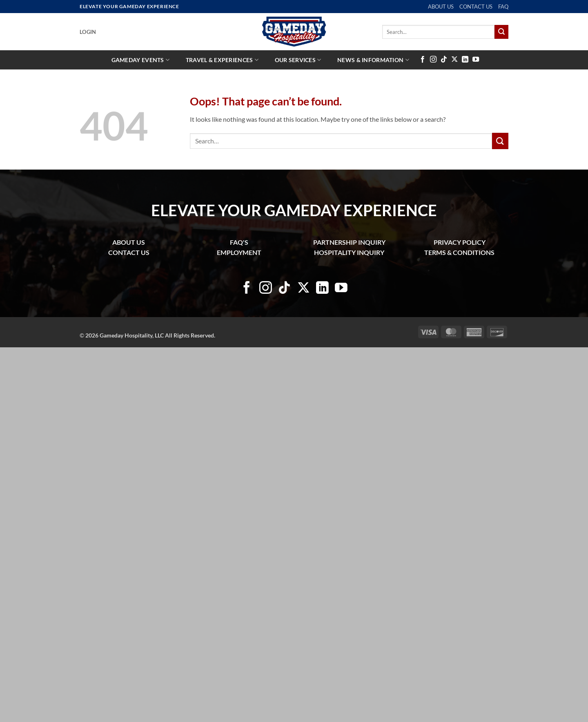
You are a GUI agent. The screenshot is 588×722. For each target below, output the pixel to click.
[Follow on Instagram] (433, 60)
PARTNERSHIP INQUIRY (349, 242)
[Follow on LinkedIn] (465, 60)
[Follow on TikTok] (444, 60)
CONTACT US (476, 7)
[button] (88, 32)
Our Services (298, 60)
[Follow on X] (454, 60)
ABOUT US (441, 7)
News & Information (373, 60)
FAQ (503, 7)
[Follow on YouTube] (476, 60)
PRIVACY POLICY (460, 242)
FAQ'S (239, 242)
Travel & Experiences (222, 60)
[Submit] (501, 32)
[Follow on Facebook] (423, 60)
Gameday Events (141, 60)
